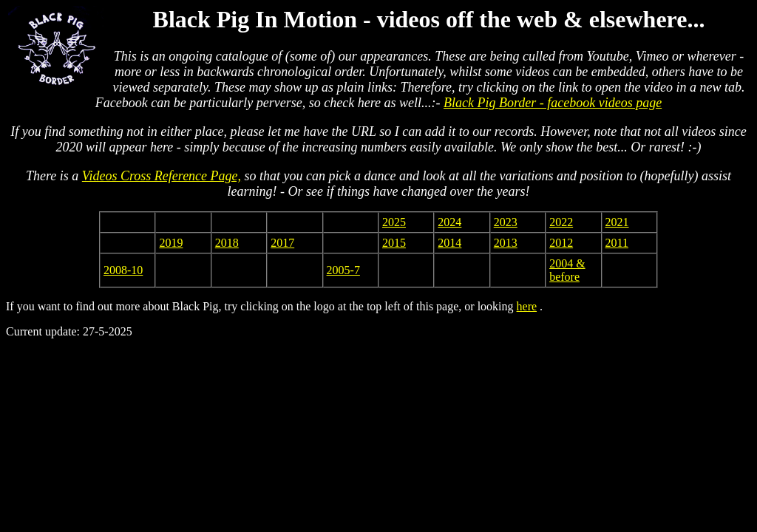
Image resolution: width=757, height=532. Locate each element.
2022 (561, 222)
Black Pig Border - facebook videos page (553, 103)
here (527, 306)
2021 (617, 222)
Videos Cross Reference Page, (162, 176)
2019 (171, 243)
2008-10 (123, 270)
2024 (449, 222)
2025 (394, 222)
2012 (561, 243)
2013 (506, 243)
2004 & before (567, 270)
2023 (506, 222)
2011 (617, 243)
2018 (227, 243)
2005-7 (343, 270)
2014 (449, 243)
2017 (282, 243)
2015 (394, 243)
